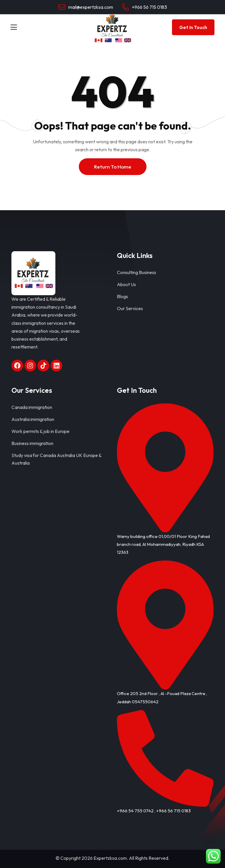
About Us (126, 284)
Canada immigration (32, 407)
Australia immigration (33, 419)
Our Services (130, 308)
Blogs (122, 296)
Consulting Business (137, 272)
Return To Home (113, 167)
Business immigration (32, 443)
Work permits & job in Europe (40, 431)
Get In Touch (193, 27)
